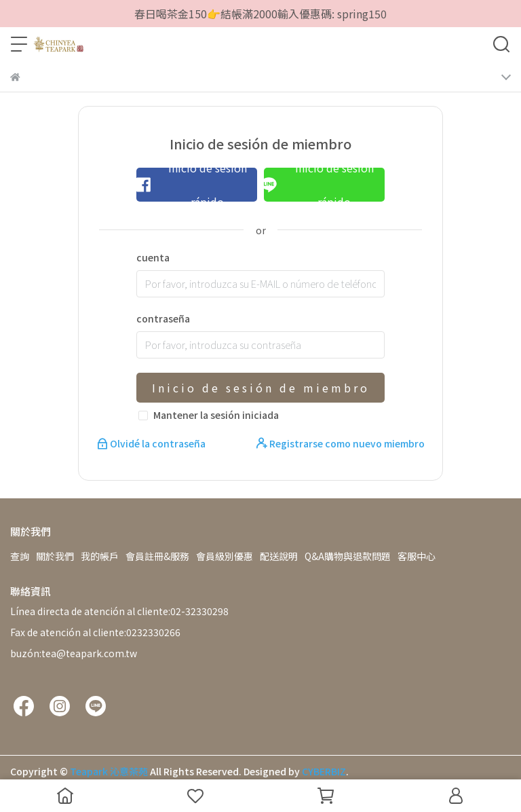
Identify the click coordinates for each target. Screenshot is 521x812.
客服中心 (417, 556)
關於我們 (55, 556)
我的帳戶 (100, 556)
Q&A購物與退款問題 (348, 556)
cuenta (153, 257)
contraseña (163, 318)
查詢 (20, 556)
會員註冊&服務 (157, 556)
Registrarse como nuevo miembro (341, 443)
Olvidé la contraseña (152, 443)
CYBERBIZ (324, 771)
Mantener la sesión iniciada (216, 415)
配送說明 (279, 556)
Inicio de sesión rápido (191, 185)
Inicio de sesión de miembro (261, 388)
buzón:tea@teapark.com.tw (74, 653)
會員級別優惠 (225, 556)
